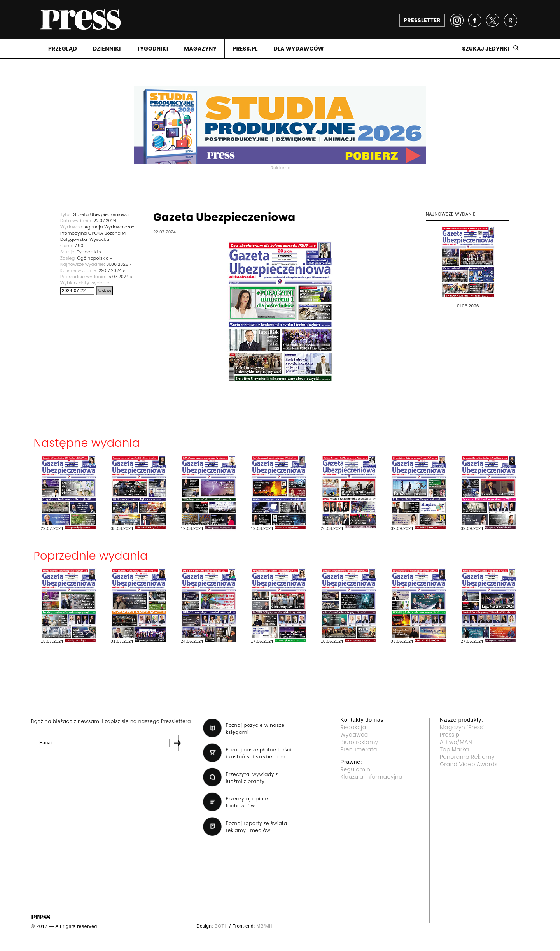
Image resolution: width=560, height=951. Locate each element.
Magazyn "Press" (462, 727)
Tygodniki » (89, 252)
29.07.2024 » (112, 270)
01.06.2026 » (119, 264)
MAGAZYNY (200, 49)
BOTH (221, 926)
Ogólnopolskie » (94, 258)
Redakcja (353, 727)
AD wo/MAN (456, 742)
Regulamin (355, 769)
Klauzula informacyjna (371, 777)
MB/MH (264, 926)
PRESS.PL (245, 49)
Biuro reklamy (359, 742)
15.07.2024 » (120, 277)
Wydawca (354, 735)
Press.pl (450, 735)
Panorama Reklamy (467, 757)
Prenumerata (359, 749)
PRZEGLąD (63, 49)
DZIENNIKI (107, 49)
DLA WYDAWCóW (299, 49)
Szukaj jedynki (486, 49)
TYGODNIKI (153, 49)
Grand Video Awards (469, 764)
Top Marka (454, 749)
